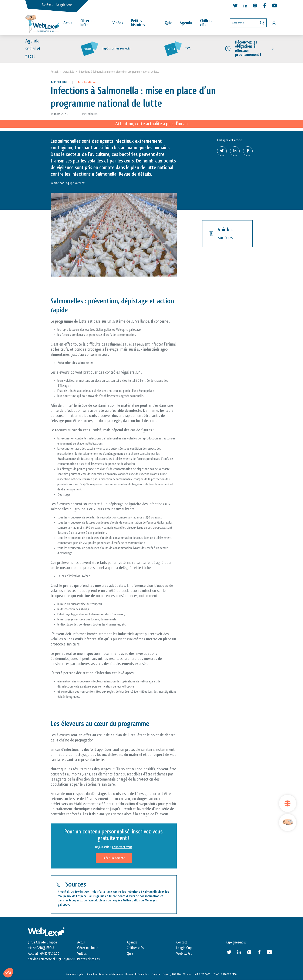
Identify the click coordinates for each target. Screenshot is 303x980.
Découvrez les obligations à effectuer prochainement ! (248, 49)
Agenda (186, 23)
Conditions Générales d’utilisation (105, 974)
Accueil (55, 72)
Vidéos (118, 23)
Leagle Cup (64, 4)
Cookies (156, 974)
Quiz (168, 23)
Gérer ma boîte (88, 23)
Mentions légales (75, 974)
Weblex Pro (184, 954)
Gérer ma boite (88, 948)
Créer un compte (114, 858)
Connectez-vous (122, 847)
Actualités (69, 72)
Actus (68, 23)
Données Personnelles (137, 974)
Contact (47, 4)
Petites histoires (138, 23)
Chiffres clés (206, 23)
